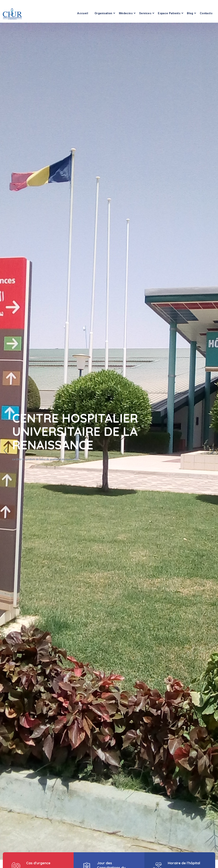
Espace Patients (169, 13)
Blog (190, 13)
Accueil (83, 13)
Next (212, 451)
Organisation (103, 13)
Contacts (206, 13)
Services (145, 13)
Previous (6, 451)
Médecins (126, 13)
